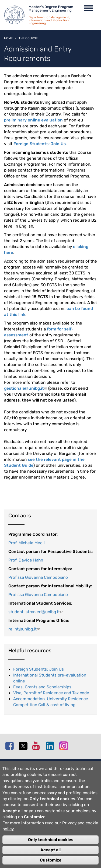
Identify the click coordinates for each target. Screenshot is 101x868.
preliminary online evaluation (33, 120)
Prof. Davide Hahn (26, 560)
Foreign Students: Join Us (40, 144)
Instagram (65, 746)
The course (28, 38)
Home (8, 38)
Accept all (50, 855)
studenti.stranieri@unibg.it (36, 612)
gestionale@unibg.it (26, 388)
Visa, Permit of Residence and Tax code (51, 693)
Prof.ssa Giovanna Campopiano (38, 577)
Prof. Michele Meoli (27, 543)
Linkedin (51, 746)
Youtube (38, 745)
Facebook (11, 746)
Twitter (24, 746)
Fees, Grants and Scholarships (42, 687)
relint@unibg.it (24, 629)
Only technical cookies (51, 845)
